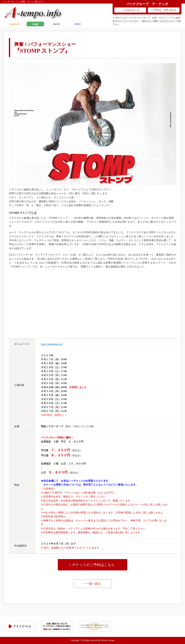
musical (14, 24)
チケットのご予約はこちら (93, 565)
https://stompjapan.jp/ (52, 344)
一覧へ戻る (93, 584)
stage (35, 24)
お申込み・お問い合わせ (165, 10)
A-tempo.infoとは (131, 10)
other (78, 24)
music (56, 24)
